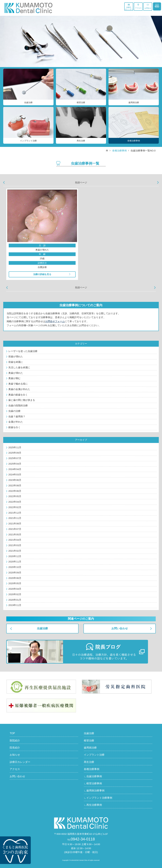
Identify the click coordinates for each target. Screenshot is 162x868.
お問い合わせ (120, 628)
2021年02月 (15, 551)
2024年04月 (15, 469)
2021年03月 (15, 545)
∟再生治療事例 (93, 805)
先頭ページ (81, 182)
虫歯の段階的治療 (18, 405)
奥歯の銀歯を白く (18, 395)
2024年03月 (15, 474)
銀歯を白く (14, 427)
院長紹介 (15, 748)
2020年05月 (15, 583)
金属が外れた (16, 422)
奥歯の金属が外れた (19, 389)
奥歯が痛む (14, 378)
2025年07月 (15, 458)
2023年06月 (15, 480)
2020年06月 (15, 578)
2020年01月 (15, 600)
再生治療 (89, 762)
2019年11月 (15, 605)
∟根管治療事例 (93, 783)
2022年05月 (15, 496)
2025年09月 (15, 453)
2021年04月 (15, 540)
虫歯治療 (42, 628)
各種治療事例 (119, 151)
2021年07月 (15, 529)
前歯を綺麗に (16, 362)
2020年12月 (15, 556)
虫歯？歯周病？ (17, 416)
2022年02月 (15, 507)
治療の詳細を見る (42, 274)
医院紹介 (15, 741)
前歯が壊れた (16, 356)
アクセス (138, 6)
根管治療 (89, 741)
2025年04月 (15, 464)
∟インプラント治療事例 (98, 798)
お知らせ (15, 755)
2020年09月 (15, 573)
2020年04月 (15, 589)
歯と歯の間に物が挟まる (22, 400)
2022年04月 (15, 502)
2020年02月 (15, 594)
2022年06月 (15, 491)
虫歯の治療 (14, 411)
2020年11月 (15, 562)
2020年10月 (15, 567)
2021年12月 (15, 513)
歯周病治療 (90, 748)
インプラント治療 (94, 755)
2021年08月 (15, 523)
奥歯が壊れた (16, 373)
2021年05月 (15, 534)
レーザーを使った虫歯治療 (23, 351)
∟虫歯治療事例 (93, 776)
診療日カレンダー (129, 7)
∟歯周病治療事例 (94, 791)
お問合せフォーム (55, 321)
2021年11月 (15, 518)
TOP (12, 733)
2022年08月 (15, 485)
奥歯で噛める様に (18, 384)
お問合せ (148, 6)
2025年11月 (15, 447)
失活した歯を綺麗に (19, 367)
